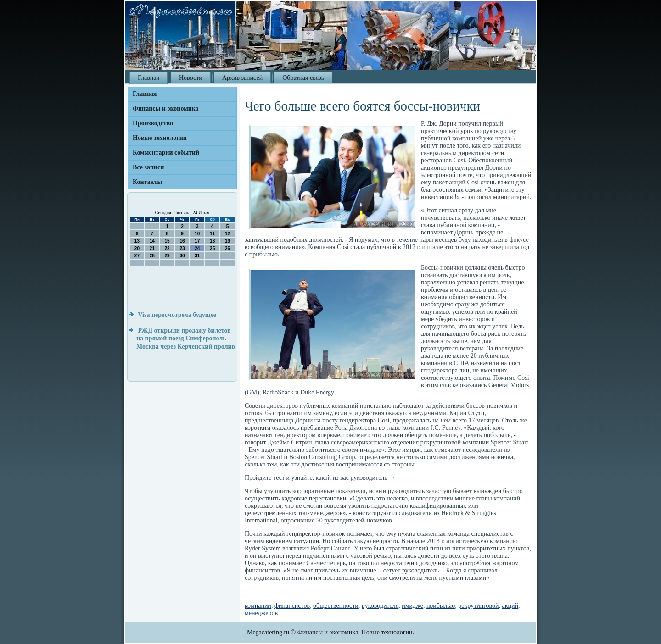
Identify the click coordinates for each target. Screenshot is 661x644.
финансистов (292, 606)
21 (152, 248)
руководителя (380, 606)
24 (197, 248)
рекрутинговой (478, 606)
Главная (148, 78)
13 (137, 241)
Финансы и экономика (166, 108)
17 (197, 241)
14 (152, 241)
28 (152, 256)
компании (258, 606)
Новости (191, 78)
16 (182, 241)
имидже (412, 606)
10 (197, 234)
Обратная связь (303, 78)
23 (182, 248)
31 (197, 256)
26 (227, 248)
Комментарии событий (166, 153)
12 (227, 234)
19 (227, 241)
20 (137, 248)
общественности (336, 606)
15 (167, 241)
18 (212, 241)
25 (212, 248)
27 (137, 256)
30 (182, 256)
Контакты (147, 182)
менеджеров (261, 613)
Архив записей (242, 78)
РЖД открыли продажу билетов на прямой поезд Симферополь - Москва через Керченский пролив (186, 339)
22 (167, 248)
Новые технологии (160, 138)
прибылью (441, 606)
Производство (153, 123)
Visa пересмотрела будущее (177, 315)
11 (212, 234)
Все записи (148, 167)
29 (167, 256)
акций (510, 606)
